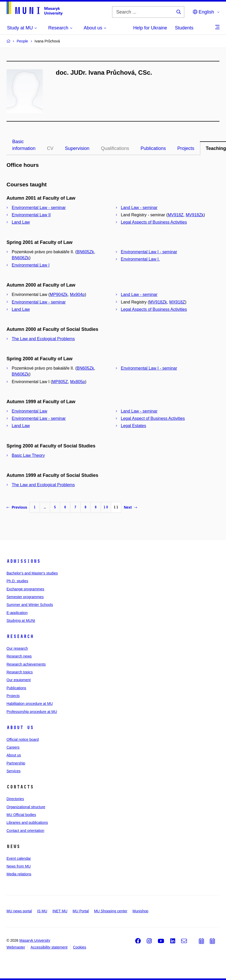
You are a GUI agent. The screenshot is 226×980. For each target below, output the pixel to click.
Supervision (77, 148)
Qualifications (115, 148)
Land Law (21, 222)
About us (20, 728)
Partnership (16, 763)
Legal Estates (134, 426)
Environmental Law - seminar (39, 208)
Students (184, 28)
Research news (19, 656)
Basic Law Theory (28, 455)
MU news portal (19, 911)
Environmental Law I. (140, 259)
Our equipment (19, 680)
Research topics (20, 672)
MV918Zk (194, 215)
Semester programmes (25, 597)
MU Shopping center (111, 911)
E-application (17, 613)
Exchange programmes (25, 589)
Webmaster (16, 947)
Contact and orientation (25, 831)
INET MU (60, 911)
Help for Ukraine (150, 28)
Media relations (19, 874)
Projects (186, 148)
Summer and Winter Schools (30, 605)
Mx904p (77, 295)
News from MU (19, 866)
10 (106, 507)
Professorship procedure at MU (32, 712)
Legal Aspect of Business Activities (153, 418)
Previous (17, 507)
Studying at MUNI (21, 621)
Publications (153, 148)
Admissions (23, 561)
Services (14, 771)
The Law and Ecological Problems (43, 339)
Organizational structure (26, 807)
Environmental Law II (31, 215)
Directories (15, 799)
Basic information (24, 145)
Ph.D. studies (17, 581)
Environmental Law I (31, 265)
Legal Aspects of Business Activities (154, 222)
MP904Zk (59, 295)
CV (50, 148)
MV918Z (175, 215)
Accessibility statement (49, 947)
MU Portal (81, 911)
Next (130, 507)
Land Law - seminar (139, 208)
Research (20, 636)
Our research (17, 648)
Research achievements (26, 664)
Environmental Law (29, 411)
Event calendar (19, 858)
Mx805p (78, 382)
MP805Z (60, 382)
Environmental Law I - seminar (149, 252)
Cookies (80, 947)
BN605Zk (85, 252)
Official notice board (23, 739)
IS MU (42, 911)
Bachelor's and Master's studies (32, 573)
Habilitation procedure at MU (30, 704)
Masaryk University (35, 940)
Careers (13, 747)
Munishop (140, 911)
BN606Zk (20, 258)
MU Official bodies (21, 815)
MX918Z (177, 302)
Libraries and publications (27, 823)
